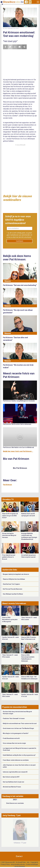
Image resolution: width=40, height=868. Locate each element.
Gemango (22, 866)
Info (28, 862)
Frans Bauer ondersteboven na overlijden (16, 760)
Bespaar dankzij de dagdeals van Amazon (16, 574)
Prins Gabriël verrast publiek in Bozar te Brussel (9, 557)
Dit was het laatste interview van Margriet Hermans (9, 535)
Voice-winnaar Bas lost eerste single (14, 743)
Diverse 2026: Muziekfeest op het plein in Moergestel (10, 619)
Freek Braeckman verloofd (11, 738)
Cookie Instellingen (32, 864)
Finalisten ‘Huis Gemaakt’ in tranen (14, 718)
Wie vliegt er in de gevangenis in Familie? (16, 733)
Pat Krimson (7, 485)
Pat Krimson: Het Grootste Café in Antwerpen (17, 424)
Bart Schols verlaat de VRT (11, 777)
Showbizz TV (8, 499)
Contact (19, 856)
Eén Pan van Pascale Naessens (13, 589)
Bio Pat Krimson (20, 468)
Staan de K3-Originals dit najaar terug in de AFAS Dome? (10, 516)
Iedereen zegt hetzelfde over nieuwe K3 (15, 772)
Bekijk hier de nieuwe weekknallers (17, 198)
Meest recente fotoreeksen (14, 603)
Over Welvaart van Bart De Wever (13, 594)
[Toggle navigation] (38, 2)
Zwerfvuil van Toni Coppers (11, 584)
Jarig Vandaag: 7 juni (11, 815)
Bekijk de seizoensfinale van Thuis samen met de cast (20, 723)
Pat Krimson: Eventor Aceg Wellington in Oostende (19, 401)
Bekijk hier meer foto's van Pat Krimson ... (18, 451)
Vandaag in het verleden (13, 796)
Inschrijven (20, 241)
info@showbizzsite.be (18, 864)
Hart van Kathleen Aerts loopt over (14, 782)
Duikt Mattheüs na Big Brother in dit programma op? (19, 755)
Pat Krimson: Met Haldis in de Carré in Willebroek (18, 447)
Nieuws (8, 281)
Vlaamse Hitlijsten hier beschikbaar (14, 579)
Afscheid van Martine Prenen (12, 787)
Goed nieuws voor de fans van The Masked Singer (18, 728)
